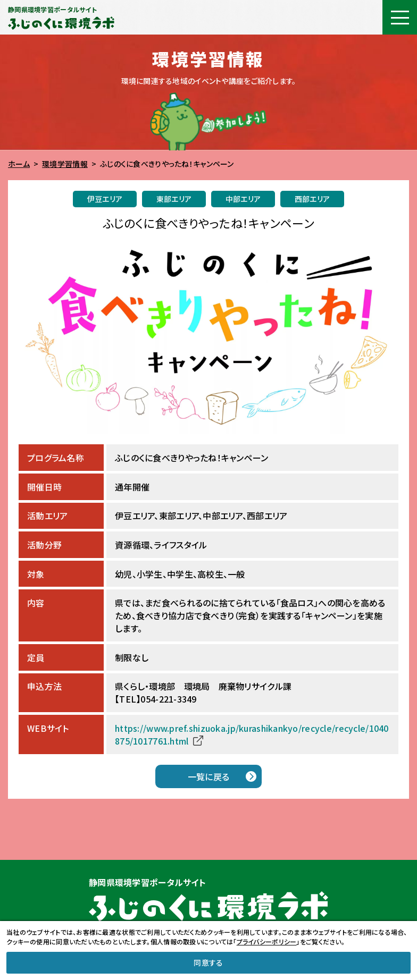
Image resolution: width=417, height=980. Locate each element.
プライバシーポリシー (267, 941)
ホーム (19, 164)
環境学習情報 (65, 164)
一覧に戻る (208, 776)
